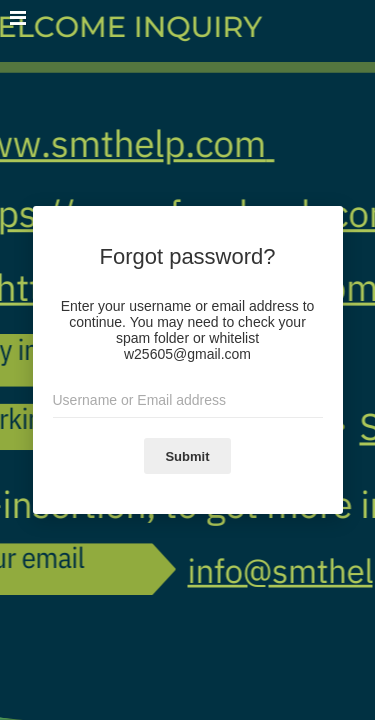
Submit (187, 456)
